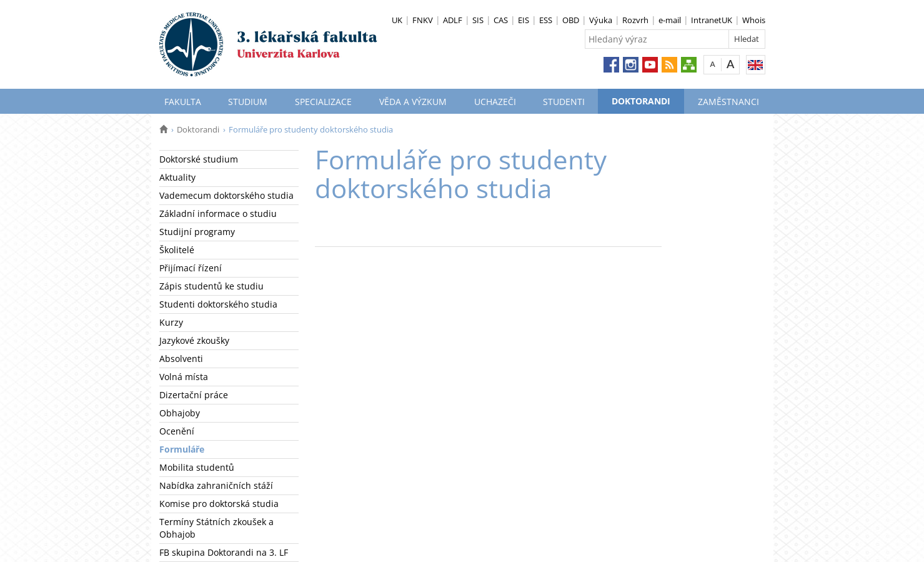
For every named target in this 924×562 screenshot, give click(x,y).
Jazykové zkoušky (194, 340)
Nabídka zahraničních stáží (216, 485)
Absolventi (181, 359)
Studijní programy (197, 232)
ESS (546, 20)
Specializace (323, 102)
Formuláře (182, 449)
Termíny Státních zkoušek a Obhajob (216, 528)
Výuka (601, 20)
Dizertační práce (194, 395)
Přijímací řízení (191, 268)
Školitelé (177, 250)
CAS (501, 20)
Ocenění (177, 431)
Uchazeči (495, 102)
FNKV (423, 20)
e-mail (670, 20)
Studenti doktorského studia (218, 304)
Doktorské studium (199, 159)
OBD (571, 20)
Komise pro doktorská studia (219, 504)
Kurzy (171, 322)
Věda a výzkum (413, 102)
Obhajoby (180, 413)
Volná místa (184, 377)
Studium (248, 102)
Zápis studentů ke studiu (211, 286)
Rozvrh (635, 20)
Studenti (564, 102)
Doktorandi (641, 101)
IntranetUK (712, 20)
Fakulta (183, 102)
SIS (478, 20)
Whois (754, 20)
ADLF (453, 20)
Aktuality (177, 177)
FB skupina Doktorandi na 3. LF (224, 552)
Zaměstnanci (728, 102)
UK (397, 20)
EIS (524, 20)
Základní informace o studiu (218, 213)
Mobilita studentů (197, 467)
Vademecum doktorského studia (226, 195)
